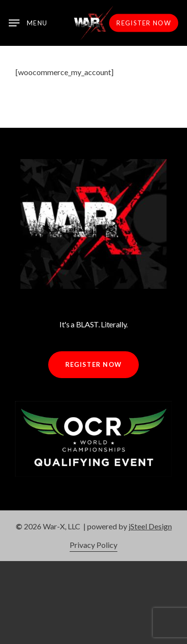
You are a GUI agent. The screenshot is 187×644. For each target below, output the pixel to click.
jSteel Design (150, 526)
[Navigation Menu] (28, 23)
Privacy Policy (93, 545)
